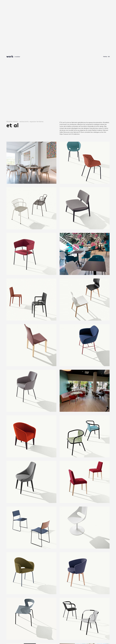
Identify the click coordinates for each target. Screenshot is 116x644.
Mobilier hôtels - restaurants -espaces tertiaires (25, 122)
